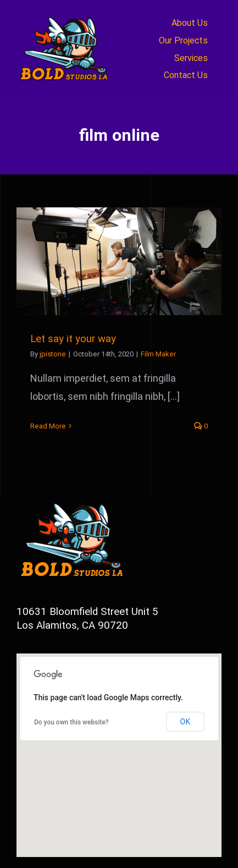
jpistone (53, 354)
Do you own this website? (71, 722)
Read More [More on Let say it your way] (48, 426)
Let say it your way (73, 339)
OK (185, 722)
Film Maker (158, 354)
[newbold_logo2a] (66, 16)
